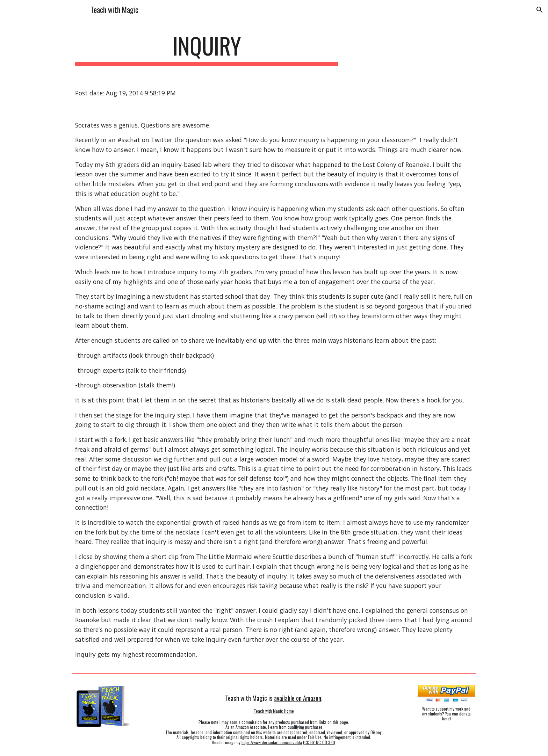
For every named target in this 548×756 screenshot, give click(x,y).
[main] (207, 49)
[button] (540, 10)
